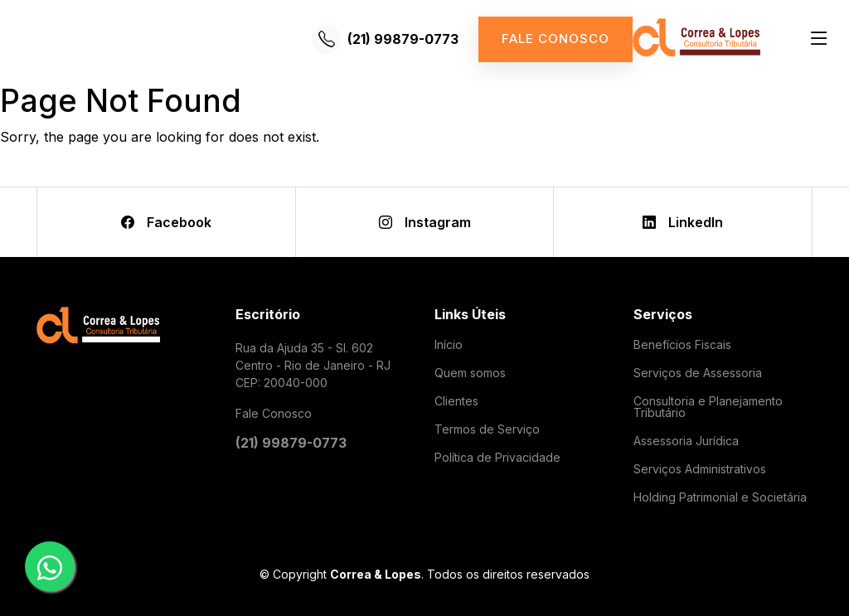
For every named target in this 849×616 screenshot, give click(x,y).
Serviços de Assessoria (698, 373)
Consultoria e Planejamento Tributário (708, 407)
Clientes (456, 401)
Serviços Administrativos (700, 469)
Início (449, 345)
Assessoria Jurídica (686, 441)
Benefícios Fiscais (682, 345)
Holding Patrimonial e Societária (720, 497)
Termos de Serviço (487, 429)
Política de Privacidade (497, 458)
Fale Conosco (274, 413)
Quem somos (470, 373)
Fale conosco (555, 39)
